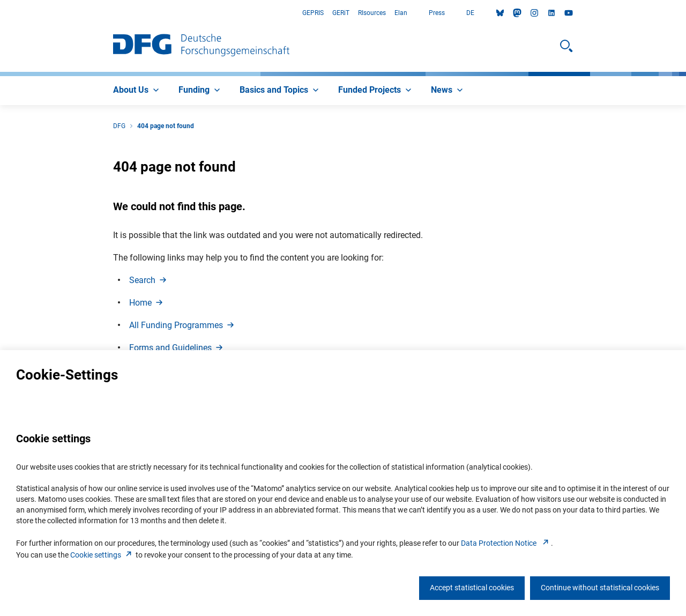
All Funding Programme (182, 325)
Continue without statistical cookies (600, 588)
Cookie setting (102, 555)
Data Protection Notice (506, 543)
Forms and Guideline (177, 348)
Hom (147, 303)
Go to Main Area (0, 13)
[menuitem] (137, 91)
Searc (149, 280)
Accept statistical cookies (472, 588)
